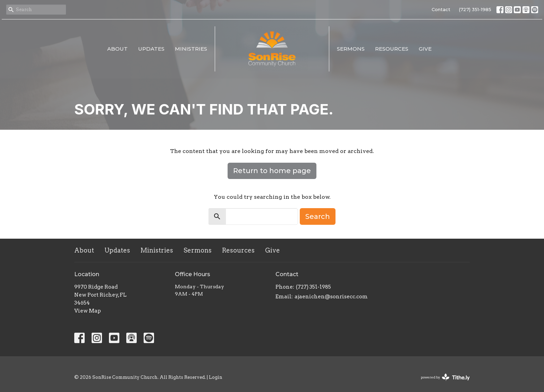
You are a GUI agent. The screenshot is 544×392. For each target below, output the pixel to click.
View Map (88, 311)
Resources (392, 49)
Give (425, 49)
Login (216, 377)
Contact (441, 9)
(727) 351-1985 (475, 9)
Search (318, 216)
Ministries (191, 49)
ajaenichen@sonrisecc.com (331, 297)
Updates (151, 49)
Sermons (351, 49)
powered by (445, 377)
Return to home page (272, 171)
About (117, 49)
